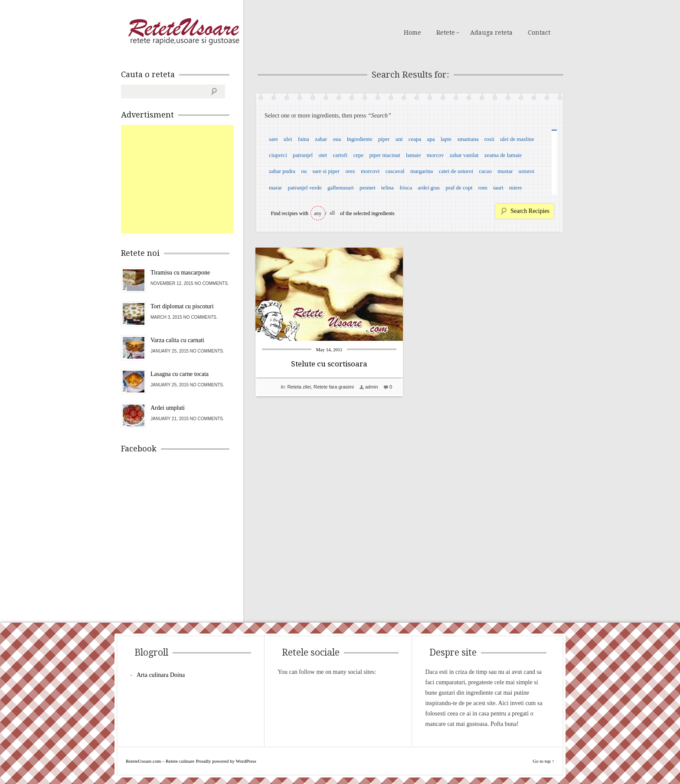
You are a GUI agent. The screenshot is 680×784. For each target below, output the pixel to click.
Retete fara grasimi (334, 387)
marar (275, 188)
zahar (321, 139)
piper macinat (384, 155)
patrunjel (303, 155)
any (318, 213)
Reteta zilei (299, 387)
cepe (358, 155)
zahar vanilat (464, 155)
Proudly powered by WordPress (226, 761)
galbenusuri (341, 188)
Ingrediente (359, 139)
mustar (505, 171)
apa (431, 139)
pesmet (368, 188)
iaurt (498, 188)
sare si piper (326, 171)
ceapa (415, 139)
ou (304, 171)
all (332, 213)
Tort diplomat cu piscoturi (182, 306)
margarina (422, 171)
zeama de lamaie (503, 155)
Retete (446, 33)
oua (337, 139)
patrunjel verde (304, 188)
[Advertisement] (186, 179)
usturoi (526, 171)
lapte (446, 139)
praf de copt (459, 188)
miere (516, 188)
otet (323, 155)
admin (372, 387)
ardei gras (429, 188)
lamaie (414, 155)
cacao (485, 171)
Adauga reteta (491, 33)
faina (304, 139)
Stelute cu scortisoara (329, 364)
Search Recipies (530, 211)
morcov (435, 155)
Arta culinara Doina (161, 675)
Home (412, 33)
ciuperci (278, 155)
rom (483, 188)
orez (350, 171)
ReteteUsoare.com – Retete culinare (183, 32)
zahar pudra (282, 171)
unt (399, 139)
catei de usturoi (456, 171)
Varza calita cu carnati (177, 340)
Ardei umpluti (168, 408)
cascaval (395, 171)
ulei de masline (517, 139)
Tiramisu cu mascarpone (180, 273)
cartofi (340, 155)
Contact (539, 33)
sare (273, 139)
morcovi (370, 171)
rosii (489, 139)
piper (384, 139)
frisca (406, 188)
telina (387, 188)
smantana (468, 139)
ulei (288, 139)
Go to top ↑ (543, 761)
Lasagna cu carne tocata (180, 374)
